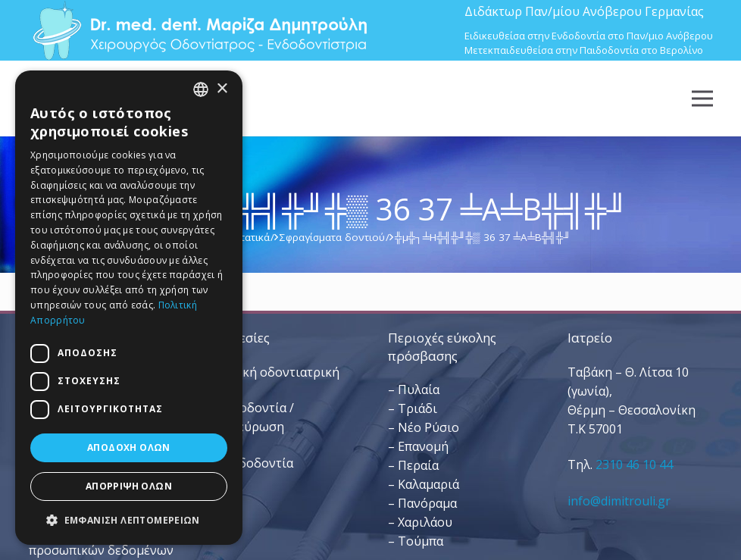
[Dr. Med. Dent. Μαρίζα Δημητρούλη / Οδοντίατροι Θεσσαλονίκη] (199, 30)
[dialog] (129, 308)
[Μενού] (702, 99)
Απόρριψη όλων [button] (129, 486)
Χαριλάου (425, 522)
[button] (129, 520)
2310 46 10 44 (634, 465)
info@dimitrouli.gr (619, 501)
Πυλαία (419, 389)
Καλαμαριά (428, 484)
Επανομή (423, 446)
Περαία (418, 465)
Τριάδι (417, 408)
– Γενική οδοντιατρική (274, 372)
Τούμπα (421, 541)
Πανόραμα (427, 503)
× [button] (222, 89)
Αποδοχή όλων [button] (129, 447)
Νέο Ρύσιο (428, 427)
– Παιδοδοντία (251, 463)
